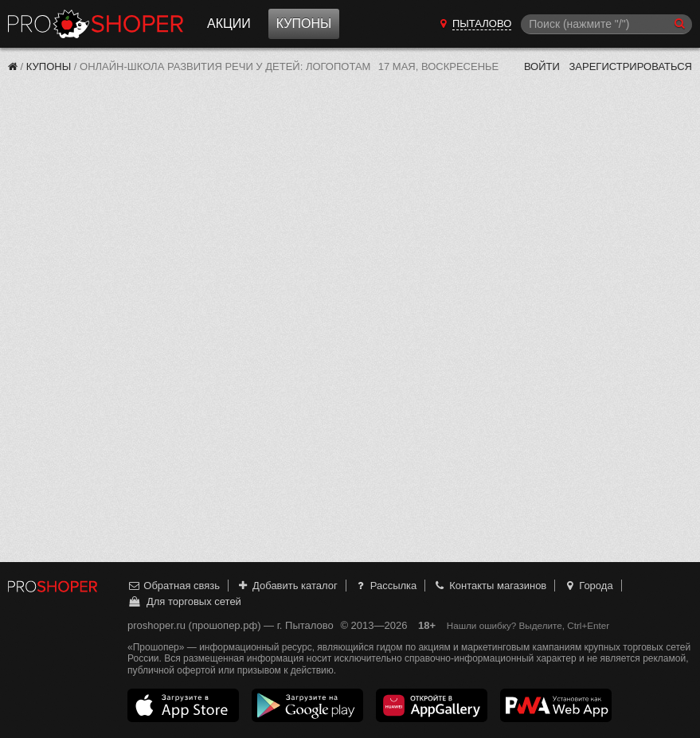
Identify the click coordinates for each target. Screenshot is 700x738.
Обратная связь (174, 586)
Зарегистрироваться (630, 66)
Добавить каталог (287, 586)
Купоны (304, 23)
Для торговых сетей (184, 601)
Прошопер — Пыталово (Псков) (96, 24)
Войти (542, 66)
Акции (229, 23)
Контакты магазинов (490, 586)
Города (588, 586)
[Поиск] (606, 24)
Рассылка (385, 586)
